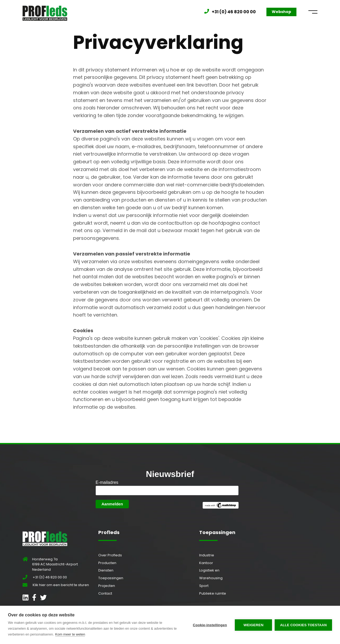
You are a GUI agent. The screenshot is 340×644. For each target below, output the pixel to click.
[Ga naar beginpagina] (45, 12)
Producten (107, 563)
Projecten (107, 586)
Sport (204, 586)
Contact (105, 593)
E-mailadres (107, 482)
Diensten (106, 570)
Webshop (281, 12)
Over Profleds (110, 555)
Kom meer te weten (70, 634)
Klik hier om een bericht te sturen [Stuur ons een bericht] (61, 585)
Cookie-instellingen (210, 625)
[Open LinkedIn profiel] (25, 599)
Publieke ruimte (213, 593)
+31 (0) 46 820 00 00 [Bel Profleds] (234, 12)
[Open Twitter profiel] (43, 599)
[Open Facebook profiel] (34, 599)
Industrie (207, 555)
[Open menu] (313, 12)
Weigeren (254, 625)
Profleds (109, 532)
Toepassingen (111, 578)
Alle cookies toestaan (303, 625)
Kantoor (206, 563)
